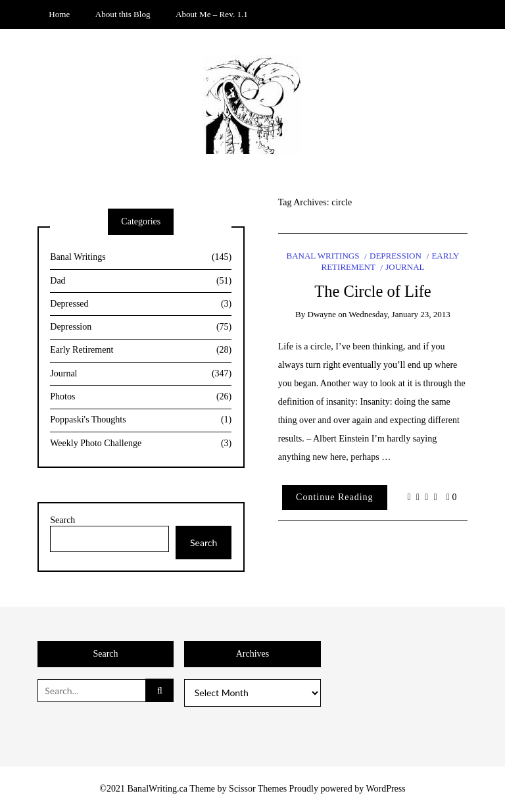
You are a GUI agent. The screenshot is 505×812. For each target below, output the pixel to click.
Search (62, 520)
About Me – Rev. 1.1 (212, 14)
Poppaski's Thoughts (141, 420)
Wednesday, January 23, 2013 (399, 314)
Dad (141, 281)
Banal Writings (323, 256)
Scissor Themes (258, 789)
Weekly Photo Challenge (141, 444)
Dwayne (322, 314)
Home (59, 14)
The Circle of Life (373, 291)
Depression (396, 256)
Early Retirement (141, 350)
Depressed (141, 304)
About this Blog (123, 14)
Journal (405, 267)
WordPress (385, 789)
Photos (141, 397)
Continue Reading (335, 497)
